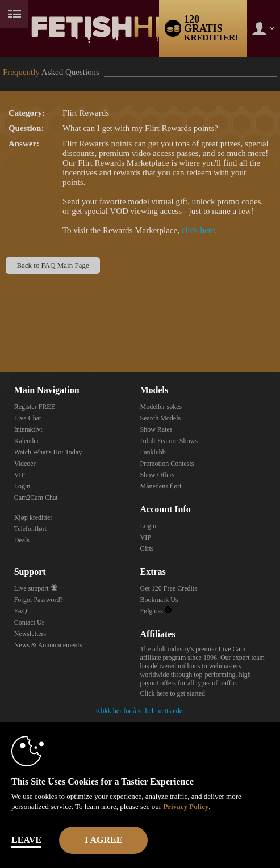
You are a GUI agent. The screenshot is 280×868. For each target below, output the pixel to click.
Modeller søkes (161, 407)
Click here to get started (172, 693)
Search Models (160, 418)
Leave (26, 840)
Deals (22, 540)
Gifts (147, 549)
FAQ (21, 611)
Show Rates (156, 429)
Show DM (0, 330)
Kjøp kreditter (34, 517)
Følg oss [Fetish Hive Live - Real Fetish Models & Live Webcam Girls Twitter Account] (155, 611)
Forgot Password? (39, 600)
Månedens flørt (160, 486)
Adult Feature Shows (168, 441)
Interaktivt (28, 429)
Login (22, 486)
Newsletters (30, 634)
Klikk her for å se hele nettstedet (140, 711)
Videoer (25, 464)
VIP (20, 475)
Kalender (27, 441)
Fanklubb (152, 452)
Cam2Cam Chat (36, 498)
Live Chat (28, 418)
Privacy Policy (186, 806)
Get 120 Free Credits (168, 588)
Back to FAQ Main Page (53, 265)
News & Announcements (48, 645)
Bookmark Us (159, 600)
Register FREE (35, 407)
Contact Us (30, 622)
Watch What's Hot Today (48, 452)
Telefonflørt (30, 529)
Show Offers (157, 475)
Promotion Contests (167, 464)
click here (198, 230)
